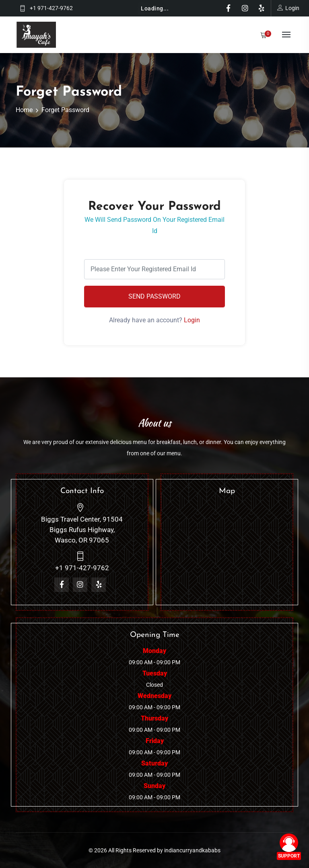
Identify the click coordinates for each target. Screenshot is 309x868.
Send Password (154, 296)
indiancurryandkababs (192, 850)
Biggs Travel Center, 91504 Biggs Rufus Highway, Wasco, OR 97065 (82, 530)
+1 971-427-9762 (51, 8)
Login (192, 320)
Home (24, 110)
